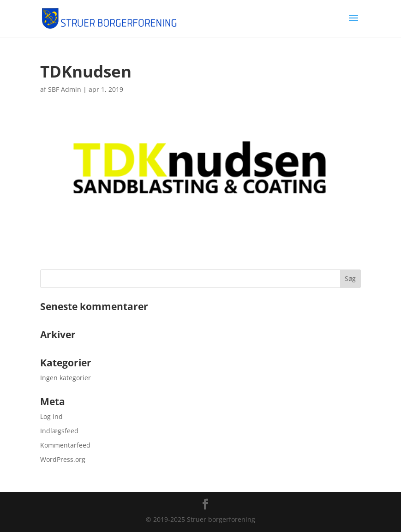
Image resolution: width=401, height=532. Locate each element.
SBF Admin (65, 89)
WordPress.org (63, 459)
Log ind (51, 416)
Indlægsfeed (59, 431)
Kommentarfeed (65, 445)
